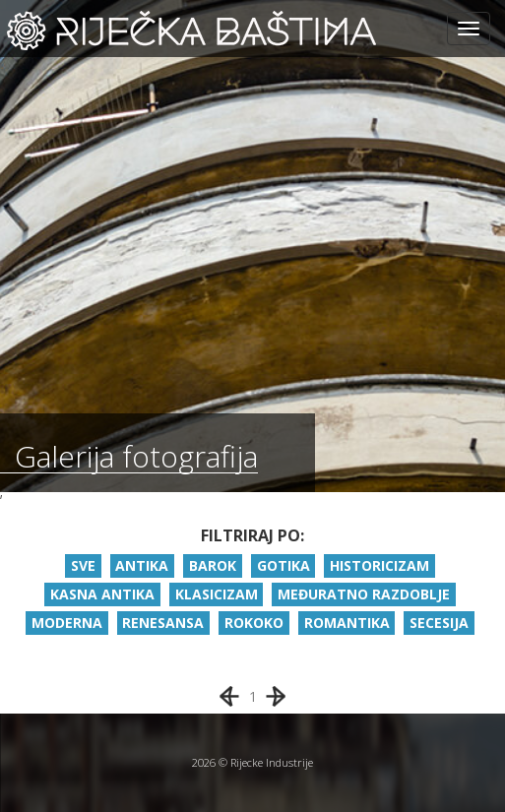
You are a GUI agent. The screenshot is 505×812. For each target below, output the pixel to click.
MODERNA (67, 623)
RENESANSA (163, 623)
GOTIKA (284, 565)
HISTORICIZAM (379, 565)
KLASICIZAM (217, 594)
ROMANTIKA (347, 623)
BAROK (213, 565)
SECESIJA (439, 623)
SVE (83, 565)
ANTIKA (142, 565)
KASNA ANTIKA (102, 594)
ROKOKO (254, 623)
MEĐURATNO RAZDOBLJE (364, 594)
